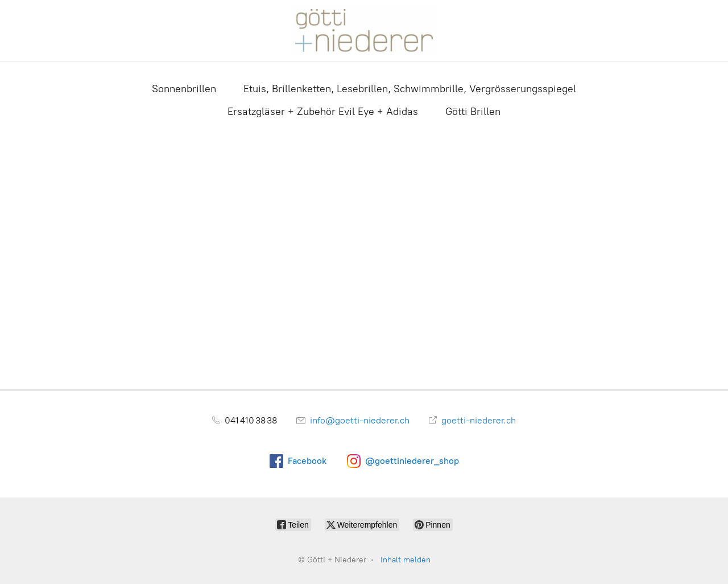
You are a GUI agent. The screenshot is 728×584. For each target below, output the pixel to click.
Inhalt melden (406, 560)
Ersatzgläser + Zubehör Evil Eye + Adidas (323, 112)
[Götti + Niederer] (364, 30)
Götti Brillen (473, 112)
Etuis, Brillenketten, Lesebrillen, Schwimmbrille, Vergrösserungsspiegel (410, 89)
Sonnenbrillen (184, 89)
